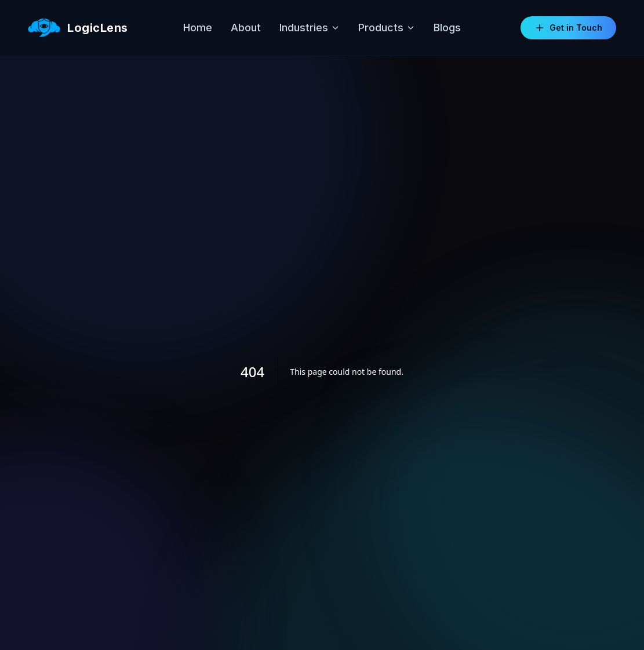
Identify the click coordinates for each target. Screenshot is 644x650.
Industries (310, 28)
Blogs (447, 28)
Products (387, 28)
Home (198, 28)
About (246, 28)
